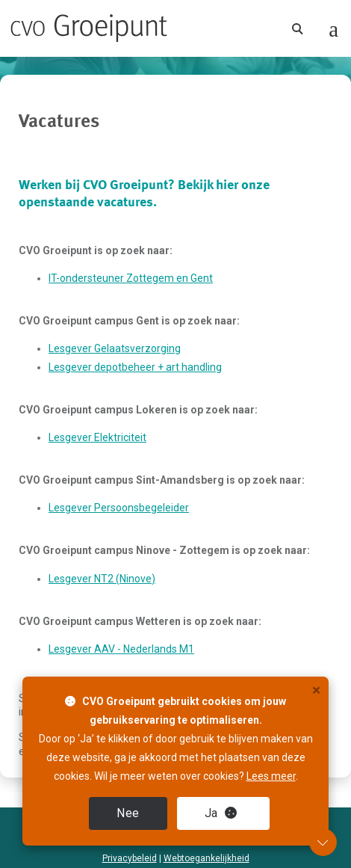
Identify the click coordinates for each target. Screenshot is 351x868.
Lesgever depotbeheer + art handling (135, 367)
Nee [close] (128, 813)
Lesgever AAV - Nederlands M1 (121, 649)
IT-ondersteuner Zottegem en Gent (131, 278)
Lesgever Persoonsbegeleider (119, 508)
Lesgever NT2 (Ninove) (102, 579)
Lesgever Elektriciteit (97, 437)
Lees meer (271, 776)
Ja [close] (221, 813)
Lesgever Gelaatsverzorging (115, 348)
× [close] (316, 690)
